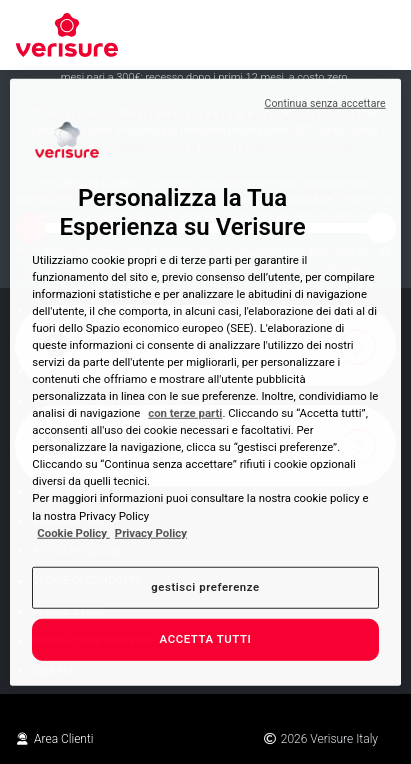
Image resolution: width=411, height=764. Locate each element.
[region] (205, 382)
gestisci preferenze (205, 586)
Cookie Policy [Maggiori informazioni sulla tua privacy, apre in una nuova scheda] (73, 532)
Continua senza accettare (324, 103)
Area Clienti (54, 739)
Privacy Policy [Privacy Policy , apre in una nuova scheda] (151, 532)
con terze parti (185, 413)
